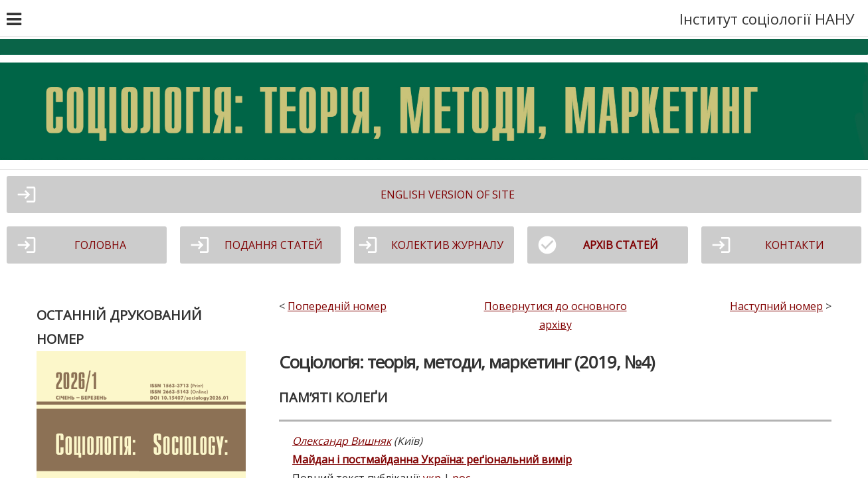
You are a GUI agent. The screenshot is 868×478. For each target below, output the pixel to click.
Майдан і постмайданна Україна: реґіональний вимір (432, 459)
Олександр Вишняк (342, 441)
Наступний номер (776, 306)
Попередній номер (337, 306)
